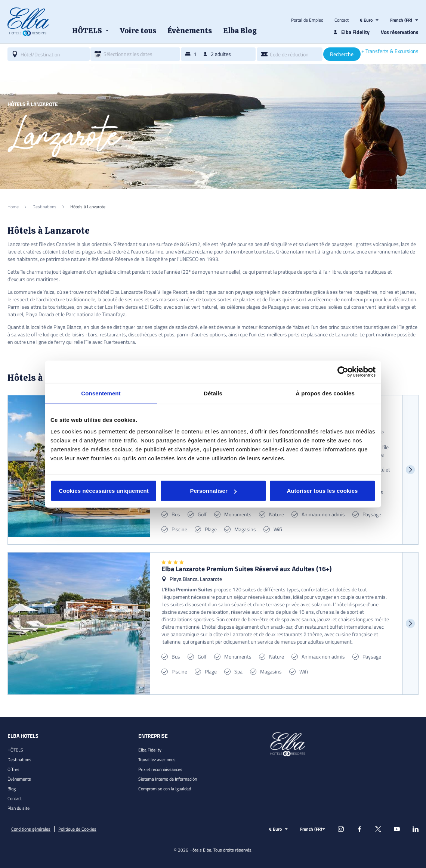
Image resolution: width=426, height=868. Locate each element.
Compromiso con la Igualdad (165, 789)
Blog (12, 789)
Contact (342, 20)
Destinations (19, 760)
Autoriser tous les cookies (322, 491)
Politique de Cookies (77, 829)
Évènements (19, 779)
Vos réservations (400, 32)
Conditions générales (31, 829)
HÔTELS (15, 750)
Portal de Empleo (307, 20)
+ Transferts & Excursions (390, 51)
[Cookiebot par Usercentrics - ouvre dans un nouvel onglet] (343, 371)
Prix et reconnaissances (160, 769)
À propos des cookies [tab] (325, 393)
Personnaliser (213, 491)
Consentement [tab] (101, 393)
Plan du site (18, 808)
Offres (13, 769)
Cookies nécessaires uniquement (104, 491)
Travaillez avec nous (157, 760)
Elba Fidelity (150, 750)
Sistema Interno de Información (168, 779)
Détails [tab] (213, 393)
